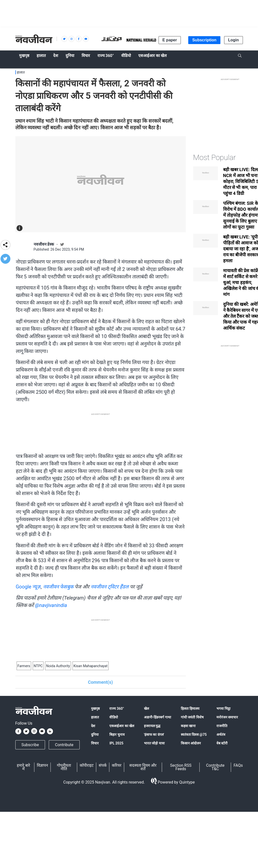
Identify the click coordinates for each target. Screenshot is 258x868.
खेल (146, 709)
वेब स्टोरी (222, 743)
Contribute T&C (215, 767)
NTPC (38, 666)
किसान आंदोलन (191, 743)
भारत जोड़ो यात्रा (154, 743)
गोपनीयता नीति (64, 767)
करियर (117, 765)
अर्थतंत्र (221, 735)
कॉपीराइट (87, 765)
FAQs (238, 765)
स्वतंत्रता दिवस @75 (194, 735)
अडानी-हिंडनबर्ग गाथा (158, 717)
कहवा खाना (188, 726)
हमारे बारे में (23, 767)
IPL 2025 (116, 743)
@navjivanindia (51, 605)
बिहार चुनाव (117, 735)
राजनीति (222, 726)
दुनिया (95, 735)
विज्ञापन (42, 765)
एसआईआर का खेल (122, 726)
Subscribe (30, 745)
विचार (95, 743)
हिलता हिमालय (190, 709)
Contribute (64, 745)
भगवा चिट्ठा (223, 709)
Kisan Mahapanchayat (91, 666)
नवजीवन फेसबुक (58, 587)
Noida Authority (58, 666)
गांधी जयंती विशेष (192, 717)
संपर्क (103, 765)
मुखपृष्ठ (95, 709)
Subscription (204, 40)
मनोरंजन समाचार (227, 717)
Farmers (24, 666)
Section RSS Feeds (181, 767)
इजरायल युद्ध (152, 726)
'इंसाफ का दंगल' (154, 735)
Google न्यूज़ (28, 587)
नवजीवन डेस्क (44, 244)
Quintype (186, 782)
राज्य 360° (117, 709)
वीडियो (114, 717)
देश (93, 726)
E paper (170, 40)
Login (234, 40)
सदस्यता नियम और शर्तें (143, 767)
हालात (21, 72)
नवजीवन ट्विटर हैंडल (110, 587)
